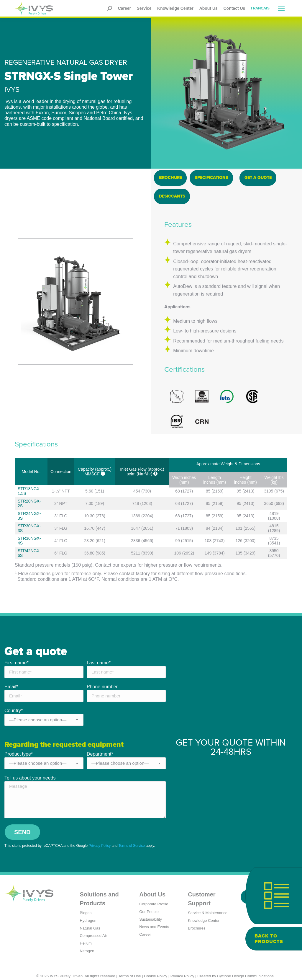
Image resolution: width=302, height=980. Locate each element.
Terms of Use (130, 974)
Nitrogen (87, 949)
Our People (149, 909)
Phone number (102, 685)
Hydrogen (88, 918)
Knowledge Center (204, 918)
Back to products (269, 939)
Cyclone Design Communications (245, 974)
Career (145, 932)
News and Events (154, 925)
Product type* (19, 752)
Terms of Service (132, 843)
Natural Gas (90, 926)
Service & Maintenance (208, 910)
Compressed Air (93, 933)
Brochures (197, 926)
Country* (14, 709)
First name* (17, 661)
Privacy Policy (100, 843)
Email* (11, 685)
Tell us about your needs (30, 776)
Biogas (86, 910)
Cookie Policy (156, 974)
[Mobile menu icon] (281, 8)
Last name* (99, 661)
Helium (86, 941)
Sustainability (151, 917)
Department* (100, 752)
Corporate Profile (154, 902)
